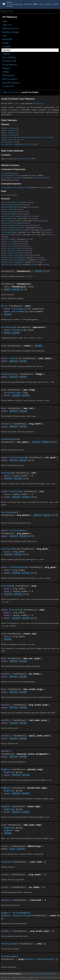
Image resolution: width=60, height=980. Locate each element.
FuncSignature (38, 103)
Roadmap (28, 4)
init (6, 178)
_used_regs (46, 137)
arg (12, 232)
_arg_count (11, 130)
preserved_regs (15, 260)
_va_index (11, 133)
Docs (35, 4)
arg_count (12, 212)
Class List (7, 25)
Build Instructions (10, 28)
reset (7, 195)
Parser (41, 4)
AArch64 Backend (11, 83)
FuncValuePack (7, 142)
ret (12, 218)
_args (15, 144)
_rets (15, 142)
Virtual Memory (9, 65)
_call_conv (12, 128)
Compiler (6, 47)
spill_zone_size (14, 253)
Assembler (7, 39)
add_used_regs (10, 264)
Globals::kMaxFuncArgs (27, 144)
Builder (5, 43)
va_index (11, 244)
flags (14, 205)
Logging (6, 54)
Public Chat (33, 972)
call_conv (17, 202)
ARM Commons (10, 79)
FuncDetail (5, 173)
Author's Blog (50, 972)
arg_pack (18, 228)
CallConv (17, 103)
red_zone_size (13, 251)
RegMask (17, 137)
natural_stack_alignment (17, 255)
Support (48, 4)
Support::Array (7, 137)
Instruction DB (9, 61)
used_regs (13, 262)
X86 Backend (9, 75)
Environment (43, 178)
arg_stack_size (14, 248)
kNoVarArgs (24, 159)
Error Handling (9, 57)
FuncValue (5, 218)
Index (5, 21)
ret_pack (18, 214)
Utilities (6, 72)
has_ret (8, 209)
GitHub (56, 4)
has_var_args (10, 241)
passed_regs (13, 257)
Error (3, 178)
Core (4, 36)
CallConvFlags (6, 205)
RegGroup (23, 257)
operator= (14, 188)
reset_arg (8, 239)
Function (6, 50)
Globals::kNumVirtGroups (31, 137)
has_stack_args (11, 246)
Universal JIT (8, 86)
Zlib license (47, 975)
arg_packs (18, 223)
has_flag (8, 207)
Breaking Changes (11, 32)
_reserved (12, 135)
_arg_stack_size (14, 140)
